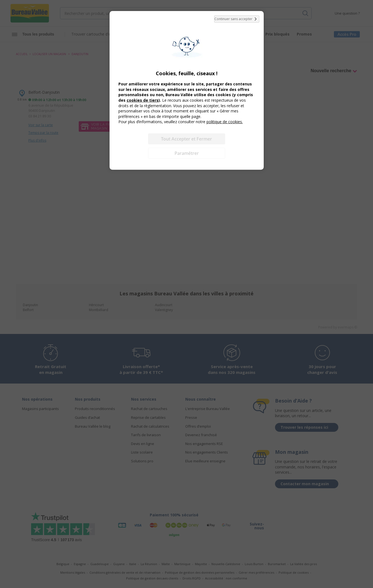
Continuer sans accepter (237, 19)
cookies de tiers (143, 100)
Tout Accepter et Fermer (186, 139)
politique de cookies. (225, 122)
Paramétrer (187, 153)
